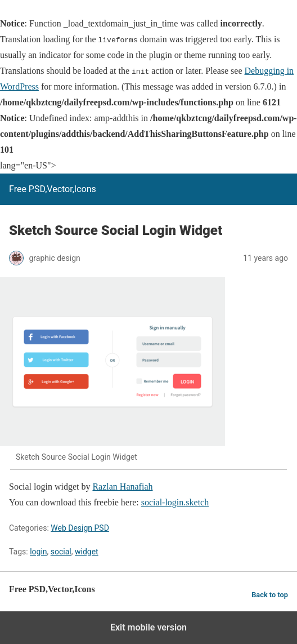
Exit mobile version (148, 627)
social (61, 552)
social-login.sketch (175, 502)
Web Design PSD (80, 528)
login (38, 552)
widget (87, 552)
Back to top (270, 595)
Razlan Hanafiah (122, 487)
